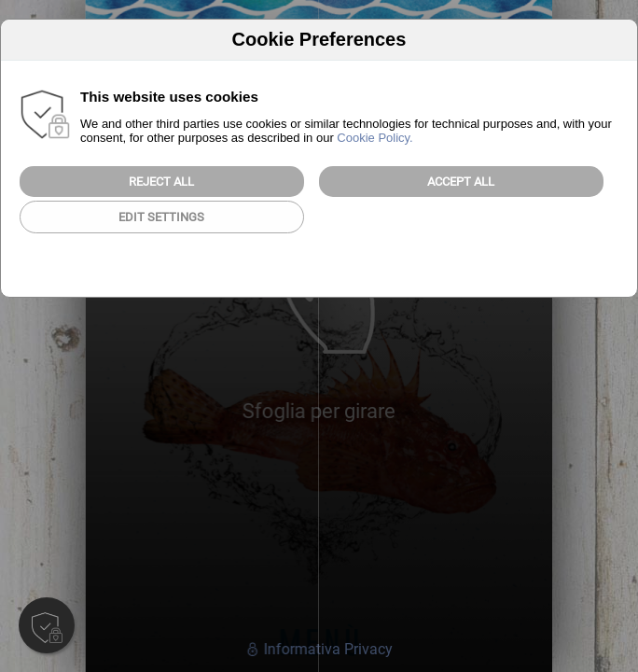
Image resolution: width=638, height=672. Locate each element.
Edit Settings (161, 217)
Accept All (461, 182)
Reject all (161, 182)
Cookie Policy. (374, 138)
